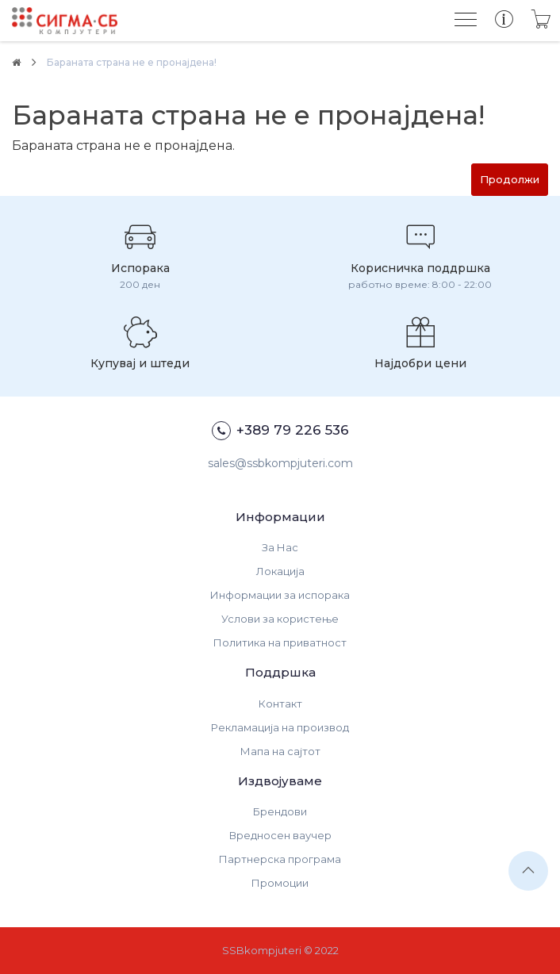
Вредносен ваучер (280, 835)
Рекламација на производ (280, 727)
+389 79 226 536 (280, 431)
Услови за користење (280, 619)
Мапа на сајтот (280, 751)
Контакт (280, 704)
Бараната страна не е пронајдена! (132, 62)
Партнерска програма (280, 859)
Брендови (280, 811)
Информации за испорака (280, 595)
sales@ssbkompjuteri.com (280, 463)
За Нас (280, 547)
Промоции (280, 883)
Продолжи (510, 179)
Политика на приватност (280, 642)
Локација (280, 571)
